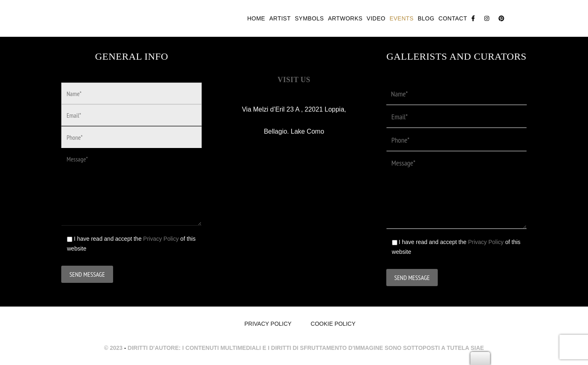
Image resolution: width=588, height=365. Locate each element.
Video (376, 18)
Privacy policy (268, 324)
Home (256, 18)
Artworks (345, 18)
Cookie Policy (333, 324)
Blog (426, 18)
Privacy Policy (161, 239)
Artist (280, 18)
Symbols (309, 18)
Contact (453, 18)
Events (402, 18)
